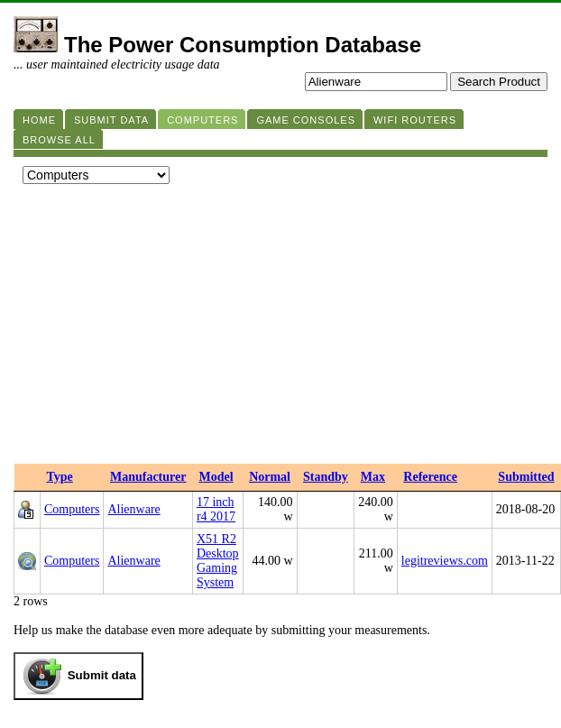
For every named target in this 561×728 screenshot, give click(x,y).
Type (60, 477)
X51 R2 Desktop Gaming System (218, 561)
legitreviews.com (445, 561)
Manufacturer (148, 477)
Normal (270, 477)
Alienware (133, 509)
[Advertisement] (280, 328)
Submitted (526, 477)
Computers (72, 509)
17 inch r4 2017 (216, 509)
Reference (430, 477)
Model (216, 477)
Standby (326, 477)
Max (373, 477)
